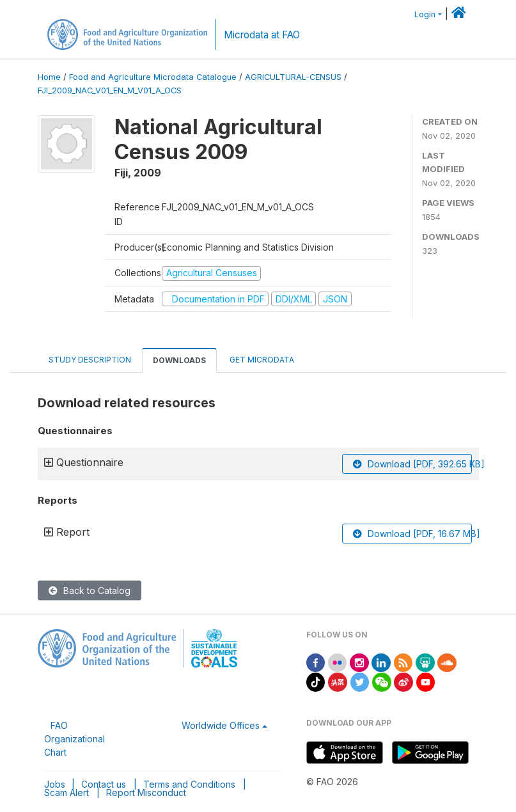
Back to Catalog (90, 590)
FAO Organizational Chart (74, 739)
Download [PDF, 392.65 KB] (412, 464)
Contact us (104, 784)
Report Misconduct (146, 792)
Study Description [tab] (90, 360)
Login (425, 14)
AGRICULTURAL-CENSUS (293, 77)
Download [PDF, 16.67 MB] (412, 534)
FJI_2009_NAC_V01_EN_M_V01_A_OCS (110, 90)
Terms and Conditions (189, 784)
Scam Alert (66, 792)
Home (49, 77)
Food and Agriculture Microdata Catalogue (153, 77)
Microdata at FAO (262, 35)
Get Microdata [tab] (261, 360)
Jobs (55, 784)
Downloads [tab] (179, 360)
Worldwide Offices (221, 725)
